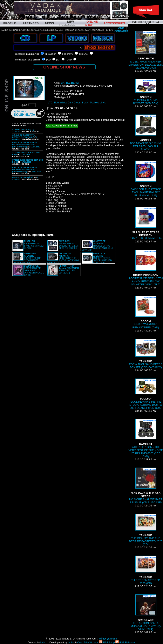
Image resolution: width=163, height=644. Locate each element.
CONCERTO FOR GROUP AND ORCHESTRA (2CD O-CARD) (35, 270)
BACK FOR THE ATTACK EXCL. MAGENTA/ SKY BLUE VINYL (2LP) (146, 179)
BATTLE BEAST (70, 83)
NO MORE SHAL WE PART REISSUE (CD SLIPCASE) (146, 486)
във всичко (33, 54)
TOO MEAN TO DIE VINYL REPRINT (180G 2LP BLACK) (146, 133)
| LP (58, 60)
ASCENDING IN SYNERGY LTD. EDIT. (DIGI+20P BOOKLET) (69, 245)
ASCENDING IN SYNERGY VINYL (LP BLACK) (34, 245)
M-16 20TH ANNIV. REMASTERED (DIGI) (146, 312)
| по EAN (84, 54)
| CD (48, 60)
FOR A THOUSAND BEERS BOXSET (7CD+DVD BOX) (146, 354)
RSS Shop (107, 643)
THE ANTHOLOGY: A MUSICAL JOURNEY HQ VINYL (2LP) (146, 613)
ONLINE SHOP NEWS (64, 67)
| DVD (69, 60)
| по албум (68, 54)
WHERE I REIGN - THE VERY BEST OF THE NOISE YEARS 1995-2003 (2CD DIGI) (146, 438)
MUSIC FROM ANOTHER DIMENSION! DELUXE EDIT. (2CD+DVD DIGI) (146, 50)
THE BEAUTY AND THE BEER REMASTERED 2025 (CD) (146, 530)
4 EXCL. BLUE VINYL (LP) (146, 223)
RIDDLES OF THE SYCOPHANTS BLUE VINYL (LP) (98, 246)
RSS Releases (125, 643)
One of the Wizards (88, 643)
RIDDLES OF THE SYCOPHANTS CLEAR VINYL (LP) (27, 258)
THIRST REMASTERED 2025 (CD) (146, 570)
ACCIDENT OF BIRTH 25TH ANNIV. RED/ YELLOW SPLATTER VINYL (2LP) (146, 268)
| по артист (51, 54)
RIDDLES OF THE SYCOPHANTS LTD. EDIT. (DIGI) (103, 258)
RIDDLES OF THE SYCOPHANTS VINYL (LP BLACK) (63, 258)
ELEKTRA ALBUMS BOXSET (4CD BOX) (146, 92)
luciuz (44, 643)
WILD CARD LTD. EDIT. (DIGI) (69, 269)
